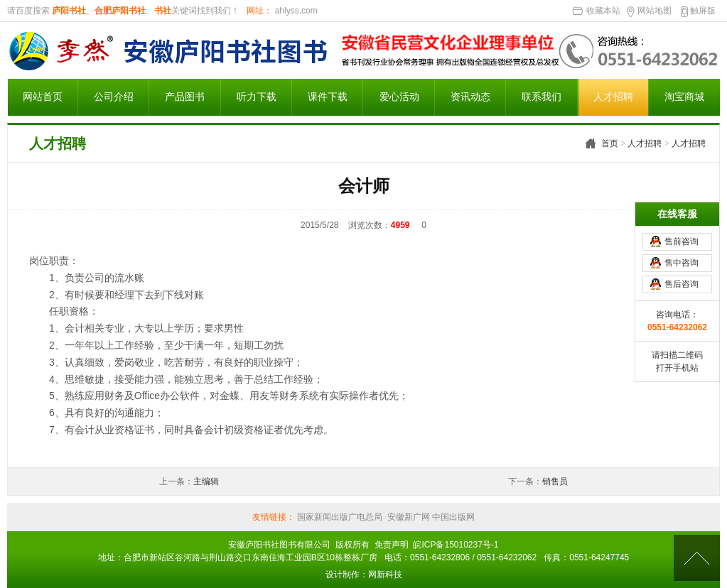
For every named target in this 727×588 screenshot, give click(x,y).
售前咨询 (682, 236)
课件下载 (328, 97)
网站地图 (655, 11)
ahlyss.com (295, 11)
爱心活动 (399, 97)
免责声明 (392, 545)
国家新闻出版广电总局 (340, 517)
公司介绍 (114, 97)
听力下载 (257, 97)
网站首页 (43, 97)
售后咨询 (682, 279)
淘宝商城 (684, 97)
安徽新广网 (409, 517)
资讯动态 (470, 97)
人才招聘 (613, 97)
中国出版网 (452, 517)
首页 (610, 143)
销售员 (555, 481)
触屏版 (703, 11)
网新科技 (385, 575)
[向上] (697, 558)
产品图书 (185, 97)
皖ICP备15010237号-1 (456, 545)
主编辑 (206, 481)
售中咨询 (682, 258)
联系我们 (542, 97)
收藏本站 (603, 11)
